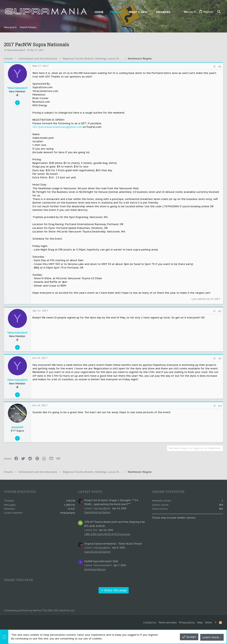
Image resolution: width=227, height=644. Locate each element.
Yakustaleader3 (16, 50)
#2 (220, 311)
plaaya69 (17, 427)
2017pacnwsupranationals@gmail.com (57, 127)
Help (200, 623)
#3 (220, 359)
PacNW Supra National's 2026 (101, 561)
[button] (150, 12)
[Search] (219, 12)
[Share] (214, 67)
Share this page (114, 590)
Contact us (150, 623)
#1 (220, 67)
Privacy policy (187, 623)
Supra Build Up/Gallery (97, 512)
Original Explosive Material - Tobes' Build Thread (113, 544)
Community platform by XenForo (39, 610)
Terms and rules (168, 623)
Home (208, 623)
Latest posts (90, 492)
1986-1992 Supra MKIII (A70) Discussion (107, 534)
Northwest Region (95, 569)
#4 (220, 406)
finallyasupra (68, 513)
